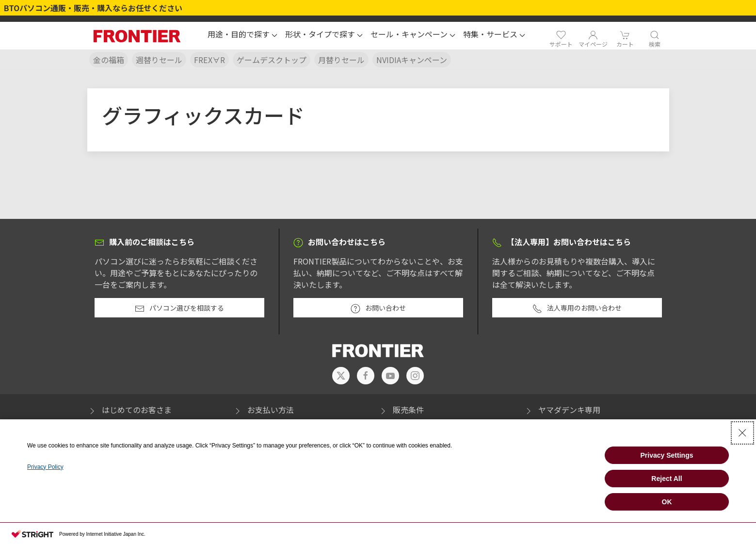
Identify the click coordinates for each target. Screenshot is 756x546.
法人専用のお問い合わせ (577, 308)
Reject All (667, 479)
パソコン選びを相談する (179, 308)
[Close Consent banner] (742, 433)
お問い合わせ (378, 308)
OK (667, 502)
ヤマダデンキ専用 (562, 410)
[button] (242, 35)
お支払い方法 (263, 410)
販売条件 (401, 410)
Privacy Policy (45, 467)
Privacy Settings (667, 455)
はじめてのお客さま (129, 410)
